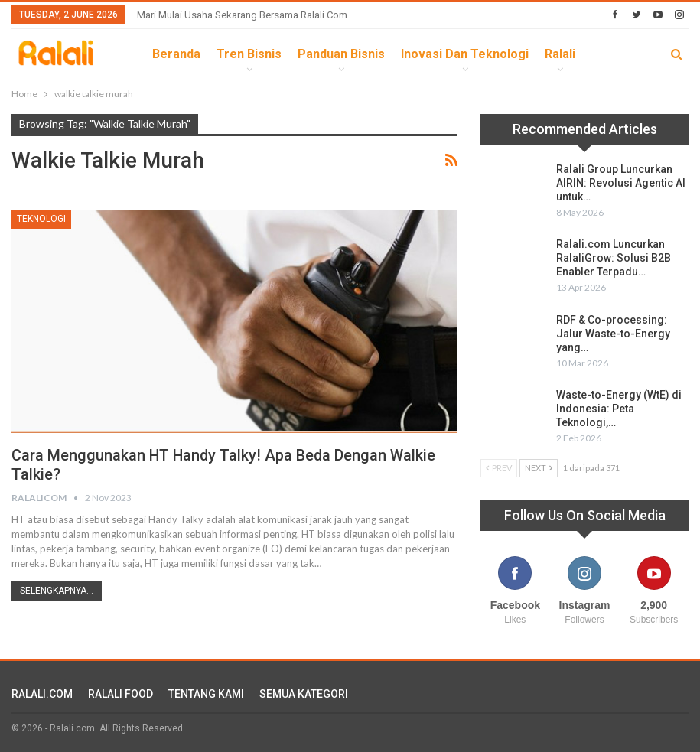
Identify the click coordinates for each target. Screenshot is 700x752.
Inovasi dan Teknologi (465, 54)
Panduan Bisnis (341, 54)
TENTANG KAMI (206, 694)
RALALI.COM (42, 694)
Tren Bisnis (249, 54)
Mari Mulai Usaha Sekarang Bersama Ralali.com (242, 15)
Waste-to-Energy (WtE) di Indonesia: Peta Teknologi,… (619, 409)
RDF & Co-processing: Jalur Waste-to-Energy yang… (613, 334)
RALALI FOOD (120, 694)
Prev (499, 468)
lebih (607, 54)
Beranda (176, 54)
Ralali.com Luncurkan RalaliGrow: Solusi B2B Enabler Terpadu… (614, 258)
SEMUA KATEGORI (304, 694)
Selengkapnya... (57, 591)
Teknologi (41, 219)
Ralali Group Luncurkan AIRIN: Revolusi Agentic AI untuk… (621, 183)
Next (539, 468)
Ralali (560, 54)
